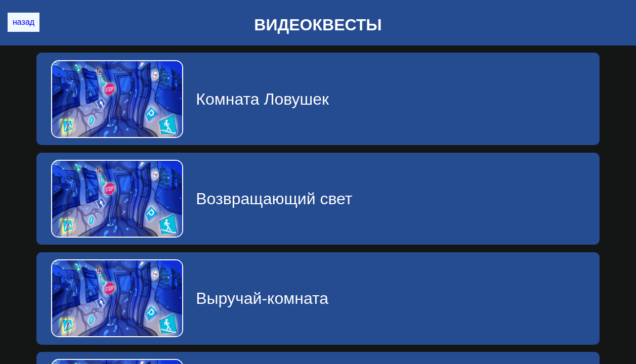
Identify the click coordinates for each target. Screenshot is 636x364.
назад (24, 22)
